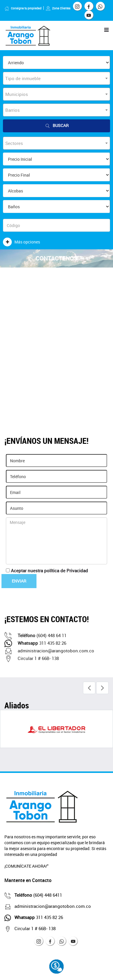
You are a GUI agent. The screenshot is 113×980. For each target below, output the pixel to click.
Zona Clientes (58, 8)
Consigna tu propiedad (23, 8)
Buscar (56, 126)
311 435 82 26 (35, 643)
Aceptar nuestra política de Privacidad (49, 571)
